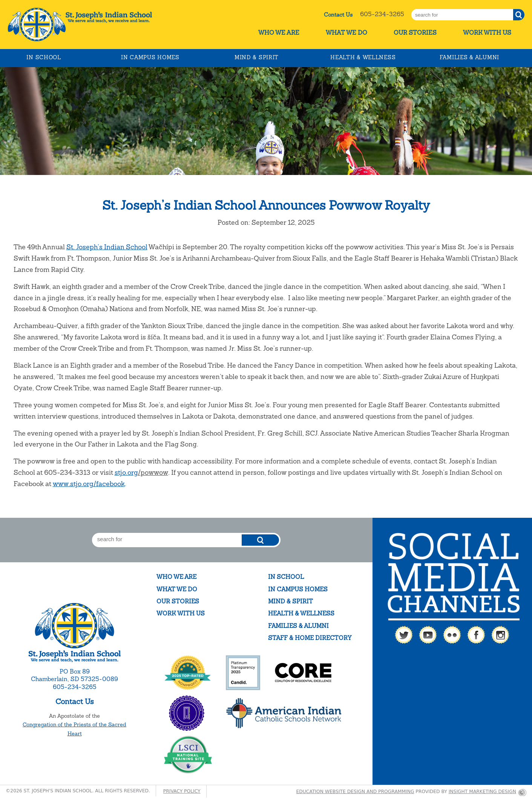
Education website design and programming (355, 792)
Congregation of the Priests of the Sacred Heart (74, 729)
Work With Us (487, 33)
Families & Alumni (469, 57)
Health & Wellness (363, 57)
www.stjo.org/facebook (89, 484)
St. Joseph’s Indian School (107, 247)
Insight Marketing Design (482, 792)
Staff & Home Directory (310, 638)
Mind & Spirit (257, 57)
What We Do (346, 33)
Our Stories (415, 33)
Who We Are (279, 33)
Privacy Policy (182, 791)
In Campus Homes (150, 57)
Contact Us (338, 15)
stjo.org (126, 472)
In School (44, 57)
